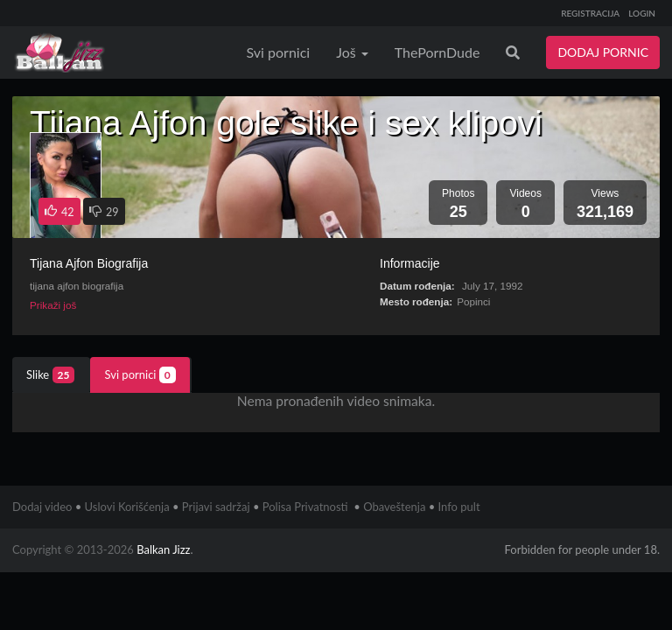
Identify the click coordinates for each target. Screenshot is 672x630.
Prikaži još (53, 305)
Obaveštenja (394, 507)
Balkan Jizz (163, 549)
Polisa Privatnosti (305, 507)
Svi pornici (279, 52)
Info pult (459, 507)
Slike (50, 375)
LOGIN (642, 13)
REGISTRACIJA (590, 13)
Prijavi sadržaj (216, 507)
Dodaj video (42, 507)
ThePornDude (437, 52)
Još (352, 52)
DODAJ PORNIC (603, 52)
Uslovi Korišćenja (127, 507)
